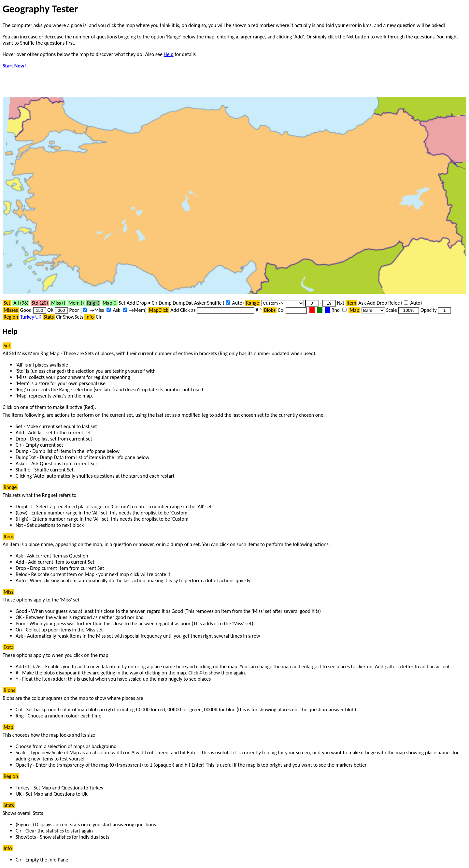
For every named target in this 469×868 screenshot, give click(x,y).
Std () (40, 303)
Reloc (394, 303)
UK (38, 317)
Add (131, 303)
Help (169, 54)
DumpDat (183, 303)
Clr (155, 303)
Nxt (341, 303)
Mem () (76, 303)
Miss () (58, 303)
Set (122, 303)
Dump (165, 303)
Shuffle (214, 303)
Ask (362, 303)
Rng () (93, 303)
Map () (110, 303)
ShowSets (73, 317)
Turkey (27, 317)
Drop (142, 303)
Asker (200, 303)
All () (21, 303)
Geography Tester (40, 9)
